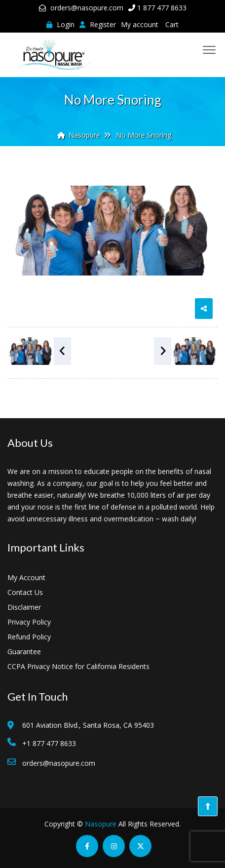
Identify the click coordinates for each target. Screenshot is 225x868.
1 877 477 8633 (162, 8)
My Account (26, 577)
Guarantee (24, 651)
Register (98, 24)
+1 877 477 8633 (49, 743)
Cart (172, 24)
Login (60, 24)
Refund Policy (29, 637)
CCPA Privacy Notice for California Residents (78, 666)
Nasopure (101, 824)
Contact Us (25, 592)
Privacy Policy (29, 622)
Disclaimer (24, 607)
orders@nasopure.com (87, 8)
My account (140, 24)
